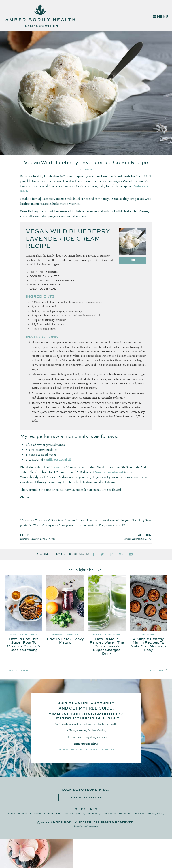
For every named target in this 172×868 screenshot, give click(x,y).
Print (133, 260)
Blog (59, 813)
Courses (49, 813)
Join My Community (88, 813)
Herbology (17, 635)
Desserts (35, 539)
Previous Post (18, 670)
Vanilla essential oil (109, 472)
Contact (69, 813)
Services (108, 750)
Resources (36, 813)
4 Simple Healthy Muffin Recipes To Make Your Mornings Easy (148, 645)
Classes (92, 750)
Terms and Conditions (132, 813)
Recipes (44, 539)
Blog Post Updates (69, 750)
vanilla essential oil (57, 459)
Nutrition (86, 169)
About (12, 813)
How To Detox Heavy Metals (65, 641)
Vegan (52, 539)
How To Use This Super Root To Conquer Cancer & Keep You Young (24, 645)
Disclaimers (109, 813)
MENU (161, 17)
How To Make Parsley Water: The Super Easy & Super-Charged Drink (107, 646)
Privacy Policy (156, 813)
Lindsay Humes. (91, 827)
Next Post (157, 670)
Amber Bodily (131, 539)
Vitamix (55, 467)
